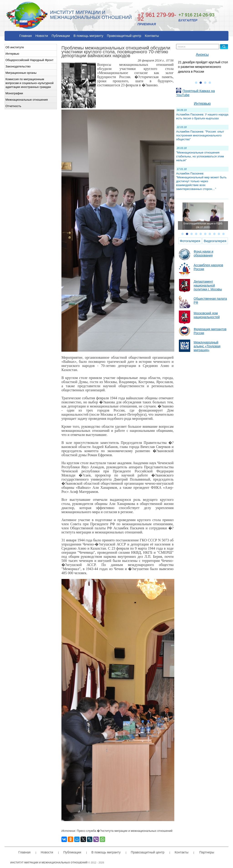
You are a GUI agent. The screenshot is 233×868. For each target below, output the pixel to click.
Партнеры (207, 852)
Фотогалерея (190, 241)
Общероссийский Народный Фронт (29, 60)
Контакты (152, 36)
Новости (42, 36)
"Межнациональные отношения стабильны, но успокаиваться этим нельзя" (200, 156)
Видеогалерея (215, 241)
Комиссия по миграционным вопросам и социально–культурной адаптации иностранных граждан (29, 83)
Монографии (14, 93)
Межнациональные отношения (27, 100)
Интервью (12, 54)
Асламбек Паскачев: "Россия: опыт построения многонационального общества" (200, 135)
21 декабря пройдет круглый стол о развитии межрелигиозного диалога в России (203, 67)
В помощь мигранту (88, 36)
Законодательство (18, 66)
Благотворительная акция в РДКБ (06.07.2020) (203, 225)
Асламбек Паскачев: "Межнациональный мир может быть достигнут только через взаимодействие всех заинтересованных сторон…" (201, 181)
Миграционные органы (21, 73)
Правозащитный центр (124, 36)
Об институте (15, 47)
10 (223, 234)
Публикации (61, 36)
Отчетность (13, 106)
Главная (25, 36)
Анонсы (202, 55)
